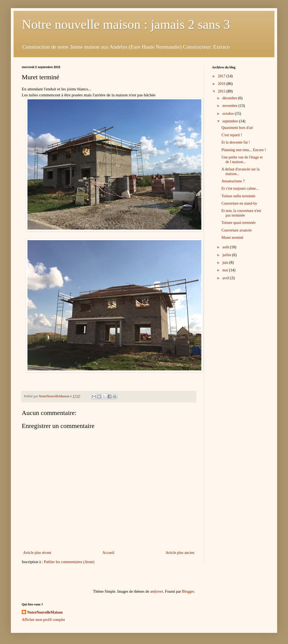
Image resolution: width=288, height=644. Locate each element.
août (226, 247)
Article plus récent (37, 553)
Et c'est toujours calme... (240, 188)
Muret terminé (232, 238)
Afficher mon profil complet (43, 620)
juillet (227, 255)
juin (226, 263)
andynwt (156, 591)
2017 (222, 76)
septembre (231, 121)
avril (226, 278)
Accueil (108, 553)
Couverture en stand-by (239, 203)
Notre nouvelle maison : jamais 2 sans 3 (126, 24)
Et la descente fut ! (236, 142)
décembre (230, 98)
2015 (222, 91)
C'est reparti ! (232, 135)
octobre (228, 114)
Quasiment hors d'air (237, 128)
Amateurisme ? (233, 181)
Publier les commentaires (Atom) (69, 562)
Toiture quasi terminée (239, 223)
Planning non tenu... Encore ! (244, 150)
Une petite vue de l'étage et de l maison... (242, 160)
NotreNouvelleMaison (45, 612)
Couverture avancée (237, 230)
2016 (222, 84)
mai (226, 270)
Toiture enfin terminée (238, 196)
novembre (230, 106)
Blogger (188, 591)
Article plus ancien (180, 553)
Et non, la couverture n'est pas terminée (241, 213)
